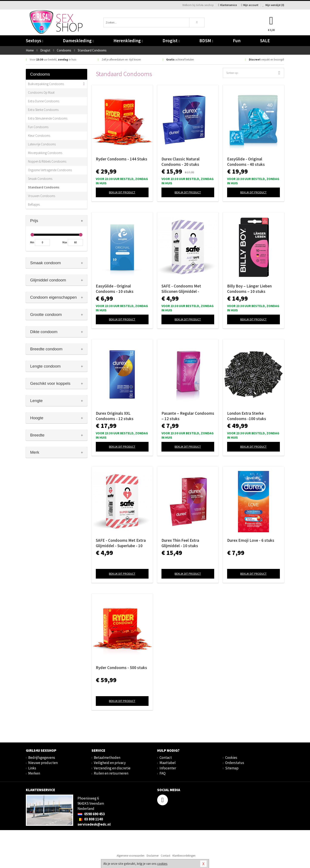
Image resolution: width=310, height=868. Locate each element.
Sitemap (232, 768)
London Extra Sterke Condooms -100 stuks (247, 416)
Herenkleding (128, 41)
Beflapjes (34, 204)
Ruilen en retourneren (111, 773)
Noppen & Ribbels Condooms (47, 161)
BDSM (206, 41)
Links (32, 768)
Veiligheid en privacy (110, 763)
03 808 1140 (90, 819)
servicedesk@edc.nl (94, 824)
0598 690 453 (91, 814)
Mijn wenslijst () (273, 5)
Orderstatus (235, 763)
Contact (166, 758)
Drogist (171, 41)
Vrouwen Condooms (42, 196)
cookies (162, 864)
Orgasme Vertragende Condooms (50, 170)
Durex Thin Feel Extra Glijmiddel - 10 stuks (180, 543)
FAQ (163, 773)
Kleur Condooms (39, 136)
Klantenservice (227, 5)
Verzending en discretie (112, 768)
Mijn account (250, 5)
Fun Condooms (38, 127)
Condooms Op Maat (41, 92)
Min (32, 242)
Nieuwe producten (43, 763)
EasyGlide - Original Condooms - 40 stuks (246, 162)
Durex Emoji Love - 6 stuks (251, 540)
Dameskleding (78, 41)
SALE (265, 41)
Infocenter (168, 768)
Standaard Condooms (44, 187)
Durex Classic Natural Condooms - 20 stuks (181, 162)
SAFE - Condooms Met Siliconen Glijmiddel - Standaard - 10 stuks (181, 289)
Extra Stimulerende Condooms (48, 118)
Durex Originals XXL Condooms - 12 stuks (115, 416)
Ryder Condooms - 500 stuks (121, 668)
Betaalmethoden (107, 758)
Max (65, 242)
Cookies (231, 758)
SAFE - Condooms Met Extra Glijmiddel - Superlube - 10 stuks (121, 543)
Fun (237, 41)
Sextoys (34, 41)
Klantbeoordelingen (184, 856)
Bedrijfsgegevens (42, 758)
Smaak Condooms (40, 179)
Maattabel (168, 763)
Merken (34, 773)
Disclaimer (153, 856)
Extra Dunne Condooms (44, 101)
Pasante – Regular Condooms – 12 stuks (188, 416)
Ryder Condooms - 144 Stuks (122, 159)
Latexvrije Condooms (42, 144)
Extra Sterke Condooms (43, 110)
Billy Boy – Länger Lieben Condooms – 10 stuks (249, 289)
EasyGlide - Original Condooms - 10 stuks (115, 289)
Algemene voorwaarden (131, 856)
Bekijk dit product (122, 192)
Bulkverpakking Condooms (46, 84)
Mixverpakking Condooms (45, 153)
